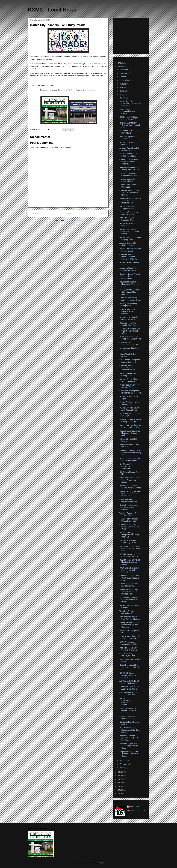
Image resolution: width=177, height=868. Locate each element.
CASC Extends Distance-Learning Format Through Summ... (130, 570)
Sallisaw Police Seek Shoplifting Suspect (128, 542)
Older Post (102, 214)
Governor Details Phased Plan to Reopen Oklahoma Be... (130, 276)
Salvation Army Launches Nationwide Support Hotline (130, 433)
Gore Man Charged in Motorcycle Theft (128, 655)
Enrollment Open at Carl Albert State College (129, 688)
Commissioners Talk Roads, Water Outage (129, 324)
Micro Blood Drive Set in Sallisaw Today (129, 386)
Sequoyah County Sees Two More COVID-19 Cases (129, 754)
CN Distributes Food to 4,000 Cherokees (129, 694)
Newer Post (35, 214)
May (122, 95)
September (125, 80)
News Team (134, 807)
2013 (120, 793)
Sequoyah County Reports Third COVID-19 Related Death (130, 201)
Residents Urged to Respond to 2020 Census (127, 111)
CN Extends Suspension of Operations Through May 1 (130, 548)
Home (69, 214)
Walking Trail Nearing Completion (128, 305)
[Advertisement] (131, 35)
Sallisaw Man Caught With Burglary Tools (130, 238)
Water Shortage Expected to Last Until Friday (130, 459)
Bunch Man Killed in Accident (128, 355)
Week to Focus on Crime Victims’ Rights (129, 514)
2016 (120, 783)
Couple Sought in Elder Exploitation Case (129, 585)
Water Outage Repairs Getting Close (129, 375)
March (123, 760)
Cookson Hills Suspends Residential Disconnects (130, 392)
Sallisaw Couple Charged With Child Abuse (130, 380)
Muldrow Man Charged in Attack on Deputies (130, 637)
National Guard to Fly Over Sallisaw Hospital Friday (130, 125)
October (123, 77)
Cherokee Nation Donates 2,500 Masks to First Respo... (130, 193)
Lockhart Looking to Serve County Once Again (130, 421)
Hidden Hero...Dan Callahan (127, 225)
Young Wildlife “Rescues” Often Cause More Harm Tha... (130, 292)
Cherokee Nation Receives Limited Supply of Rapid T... (128, 257)
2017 (120, 779)
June (122, 91)
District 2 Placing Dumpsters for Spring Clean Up (129, 535)
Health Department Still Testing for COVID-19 (129, 169)
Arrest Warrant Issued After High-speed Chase (130, 299)
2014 (120, 790)
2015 (120, 786)
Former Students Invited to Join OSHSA (130, 403)
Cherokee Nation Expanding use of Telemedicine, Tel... (128, 368)
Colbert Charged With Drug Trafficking (128, 717)
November (124, 73)
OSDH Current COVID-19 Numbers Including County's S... (130, 562)
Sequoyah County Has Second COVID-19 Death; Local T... (129, 592)
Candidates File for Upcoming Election (128, 501)
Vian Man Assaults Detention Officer (127, 219)
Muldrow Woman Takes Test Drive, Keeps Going (130, 338)
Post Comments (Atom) (73, 220)
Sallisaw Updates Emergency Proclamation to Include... (127, 701)
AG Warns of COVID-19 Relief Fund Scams (129, 682)
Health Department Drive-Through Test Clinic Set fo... (130, 667)
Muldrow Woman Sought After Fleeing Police (129, 409)
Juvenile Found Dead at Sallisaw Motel (129, 149)
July (122, 87)
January (123, 768)
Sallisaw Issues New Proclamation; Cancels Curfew (130, 232)
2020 (120, 67)
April (122, 98)
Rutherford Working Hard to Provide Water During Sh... (130, 453)
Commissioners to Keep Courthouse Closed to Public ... (129, 578)
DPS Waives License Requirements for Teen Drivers (130, 730)
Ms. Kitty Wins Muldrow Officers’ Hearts (129, 213)
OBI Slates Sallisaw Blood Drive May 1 (130, 132)
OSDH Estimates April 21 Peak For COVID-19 (130, 555)
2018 (120, 776)
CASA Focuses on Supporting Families (129, 643)
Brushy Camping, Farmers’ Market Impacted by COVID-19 (130, 494)
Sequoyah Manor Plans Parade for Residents (129, 269)
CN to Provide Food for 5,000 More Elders (129, 155)
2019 (120, 772)
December (124, 70)
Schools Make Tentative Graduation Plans (129, 318)
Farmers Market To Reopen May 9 (127, 180)
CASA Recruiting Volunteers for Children (130, 343)
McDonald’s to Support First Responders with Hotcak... (129, 600)
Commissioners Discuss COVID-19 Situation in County (129, 527)
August (123, 84)
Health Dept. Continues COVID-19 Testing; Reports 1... (129, 507)
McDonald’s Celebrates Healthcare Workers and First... (130, 284)
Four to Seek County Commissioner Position (130, 174)
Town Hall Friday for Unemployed (128, 612)
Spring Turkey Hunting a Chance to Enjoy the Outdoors (129, 625)
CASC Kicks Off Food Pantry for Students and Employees (130, 103)
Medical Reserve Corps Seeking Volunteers (129, 649)
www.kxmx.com (90, 90)
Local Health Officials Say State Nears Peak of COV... (130, 331)
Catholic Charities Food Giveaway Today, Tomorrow (129, 162)
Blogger (101, 863)
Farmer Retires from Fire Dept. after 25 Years (129, 520)
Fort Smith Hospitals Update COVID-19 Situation (128, 711)
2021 (120, 63)
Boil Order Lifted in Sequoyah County (128, 207)
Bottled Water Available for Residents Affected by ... (130, 426)
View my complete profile (137, 810)
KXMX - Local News (52, 10)
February (124, 764)
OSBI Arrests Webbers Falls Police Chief (129, 118)
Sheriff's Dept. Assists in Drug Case (129, 186)
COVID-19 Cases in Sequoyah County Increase (128, 675)
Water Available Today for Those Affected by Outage (130, 480)
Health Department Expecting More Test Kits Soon (129, 738)
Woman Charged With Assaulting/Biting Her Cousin (129, 746)
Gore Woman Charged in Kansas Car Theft (130, 361)
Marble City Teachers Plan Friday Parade (130, 250)
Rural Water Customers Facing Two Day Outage (130, 487)
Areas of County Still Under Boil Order (128, 244)
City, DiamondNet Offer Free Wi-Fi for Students (130, 618)
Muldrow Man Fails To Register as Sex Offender (128, 311)
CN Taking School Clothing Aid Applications (127, 466)
